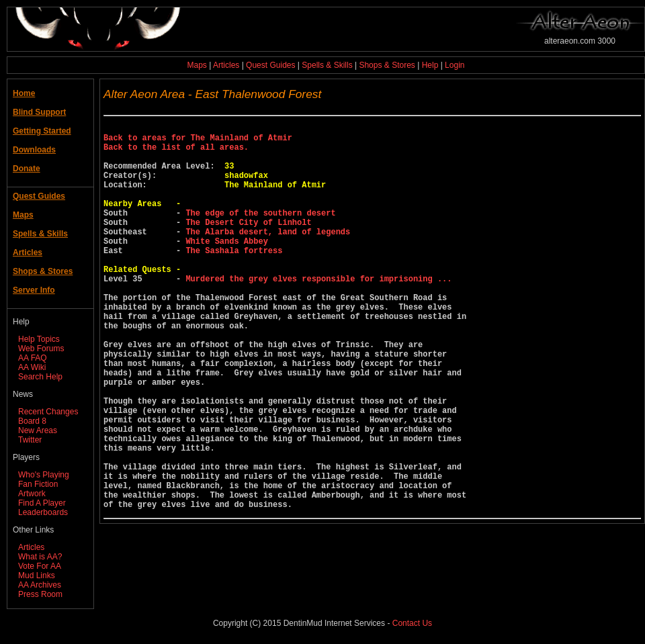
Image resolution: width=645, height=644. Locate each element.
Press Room (40, 594)
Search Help (40, 377)
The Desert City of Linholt (248, 244)
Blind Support (39, 112)
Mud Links (37, 576)
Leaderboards (43, 512)
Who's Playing (44, 475)
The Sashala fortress (234, 278)
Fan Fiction (38, 484)
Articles (226, 65)
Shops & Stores (387, 65)
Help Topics (39, 339)
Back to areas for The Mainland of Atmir (198, 141)
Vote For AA (40, 566)
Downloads (34, 150)
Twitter (30, 440)
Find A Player (42, 503)
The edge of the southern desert (260, 233)
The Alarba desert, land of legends (268, 256)
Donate (27, 169)
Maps (197, 65)
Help (430, 65)
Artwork (32, 494)
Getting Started (42, 131)
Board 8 (32, 421)
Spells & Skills (327, 65)
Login (455, 65)
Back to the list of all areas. (176, 153)
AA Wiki (32, 367)
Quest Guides (270, 65)
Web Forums (41, 349)
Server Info (34, 290)
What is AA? (40, 557)
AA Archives (40, 585)
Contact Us (412, 623)
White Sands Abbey (226, 267)
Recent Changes (48, 412)
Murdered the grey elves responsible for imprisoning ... (318, 313)
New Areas (38, 430)
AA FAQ (33, 358)
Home (24, 93)
